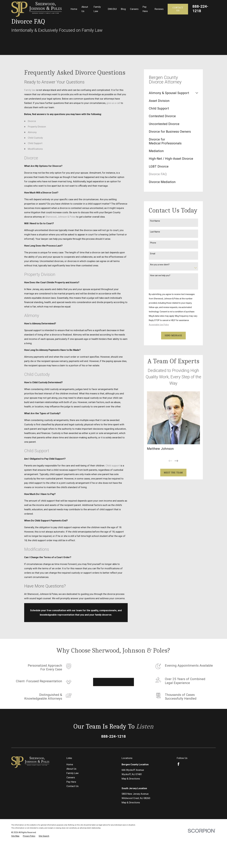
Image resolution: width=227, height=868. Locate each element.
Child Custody (35, 138)
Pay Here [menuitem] (145, 9)
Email (153, 254)
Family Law (73, 773)
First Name (155, 221)
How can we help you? (160, 275)
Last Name (155, 232)
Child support (113, 466)
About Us (71, 769)
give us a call (113, 103)
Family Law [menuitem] (97, 9)
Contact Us (178, 9)
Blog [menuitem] (123, 9)
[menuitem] (172, 93)
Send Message (173, 335)
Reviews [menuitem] (159, 9)
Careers (71, 778)
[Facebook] (178, 764)
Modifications (35, 149)
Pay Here (71, 782)
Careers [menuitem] (134, 9)
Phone (153, 243)
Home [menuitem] (74, 9)
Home (70, 764)
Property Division (37, 127)
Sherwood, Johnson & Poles (60, 217)
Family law (30, 90)
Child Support (35, 143)
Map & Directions (131, 779)
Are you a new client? (160, 265)
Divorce (32, 121)
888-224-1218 (200, 9)
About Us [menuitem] (85, 9)
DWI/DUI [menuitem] (112, 9)
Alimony (32, 132)
